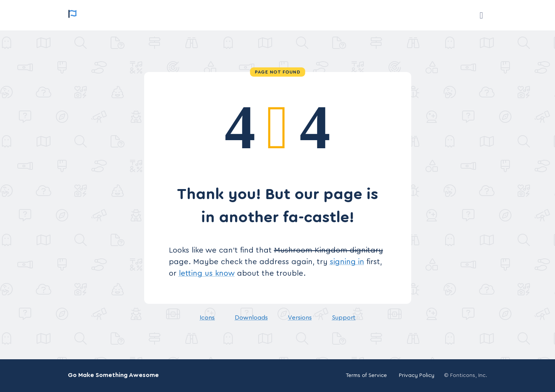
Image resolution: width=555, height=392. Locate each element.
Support (344, 318)
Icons (207, 318)
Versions (300, 318)
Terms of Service (366, 375)
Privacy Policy (417, 375)
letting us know (207, 273)
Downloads (251, 318)
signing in (347, 262)
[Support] (481, 15)
